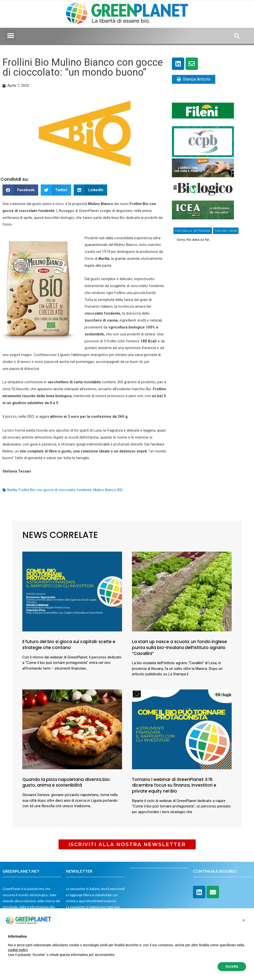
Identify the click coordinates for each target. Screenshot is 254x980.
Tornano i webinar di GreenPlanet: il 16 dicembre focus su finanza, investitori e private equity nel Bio (174, 785)
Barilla (12, 490)
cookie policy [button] (18, 950)
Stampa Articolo (194, 79)
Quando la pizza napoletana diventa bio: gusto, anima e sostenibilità (66, 782)
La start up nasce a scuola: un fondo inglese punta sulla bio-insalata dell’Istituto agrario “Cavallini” (179, 648)
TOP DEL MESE (226, 231)
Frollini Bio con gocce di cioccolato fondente (55, 490)
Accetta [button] (232, 966)
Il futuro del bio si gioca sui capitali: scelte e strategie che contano (69, 645)
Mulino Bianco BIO (108, 490)
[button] (11, 36)
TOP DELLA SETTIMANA (193, 231)
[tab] (193, 231)
